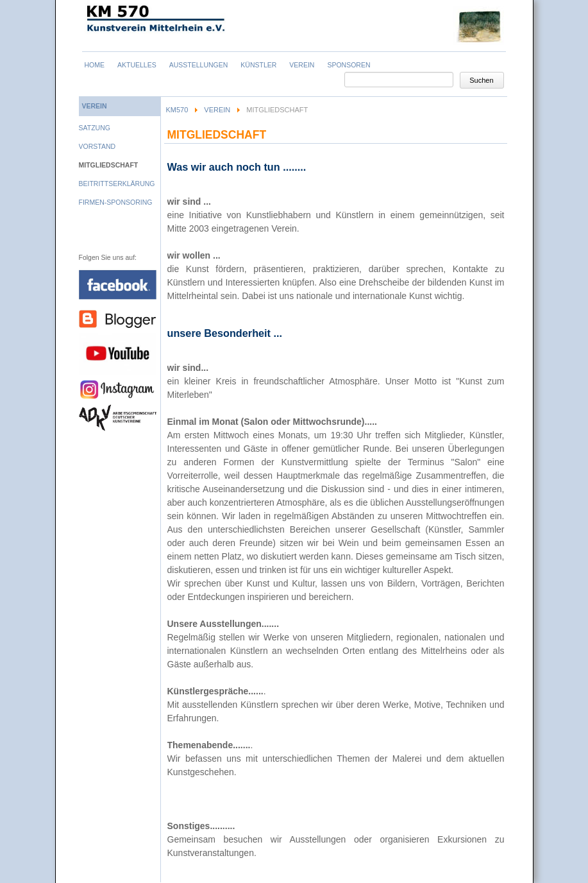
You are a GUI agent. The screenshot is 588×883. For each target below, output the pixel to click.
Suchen (481, 80)
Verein (217, 110)
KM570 (177, 110)
